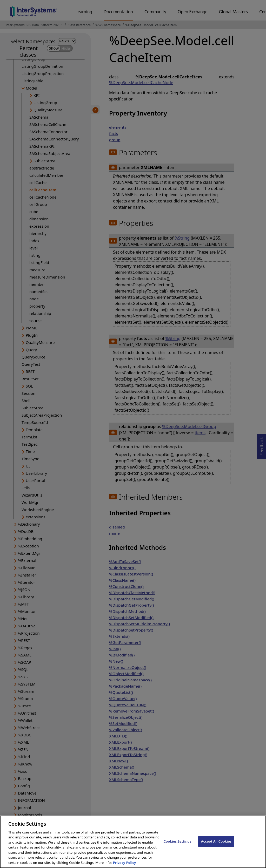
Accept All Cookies (216, 846)
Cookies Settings (178, 846)
